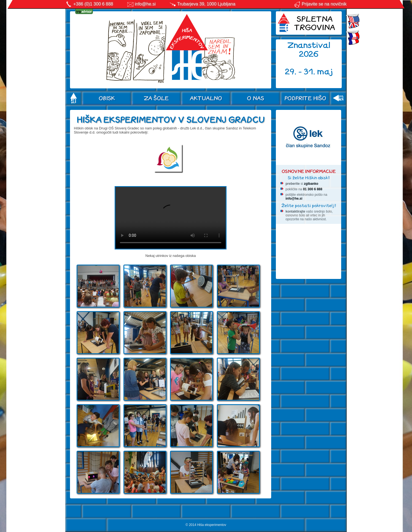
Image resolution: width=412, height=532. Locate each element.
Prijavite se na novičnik (320, 4)
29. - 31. (301, 72)
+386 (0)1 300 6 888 (93, 4)
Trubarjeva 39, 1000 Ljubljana (206, 4)
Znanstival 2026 (309, 50)
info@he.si (145, 4)
